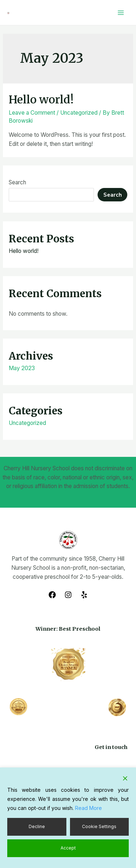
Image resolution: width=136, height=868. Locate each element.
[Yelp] (84, 595)
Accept (68, 848)
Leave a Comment (32, 113)
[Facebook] (52, 595)
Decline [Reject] (37, 826)
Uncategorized (79, 113)
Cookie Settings (99, 826)
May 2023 (22, 368)
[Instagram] (68, 595)
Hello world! (41, 99)
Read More (88, 808)
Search (17, 182)
